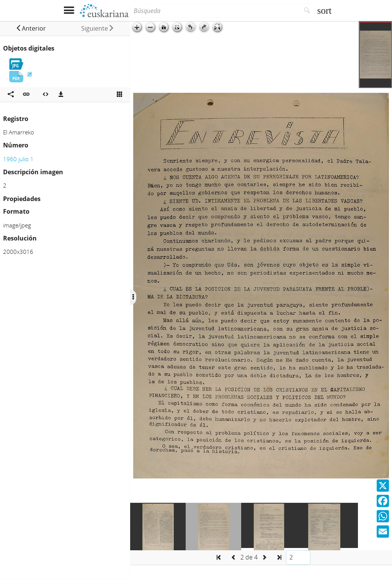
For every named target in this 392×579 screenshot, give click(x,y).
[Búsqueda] (214, 11)
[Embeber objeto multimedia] (46, 95)
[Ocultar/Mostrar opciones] (133, 297)
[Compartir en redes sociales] (11, 95)
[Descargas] (61, 95)
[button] (31, 28)
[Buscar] (307, 11)
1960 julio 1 (18, 159)
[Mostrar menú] (69, 11)
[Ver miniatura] (119, 95)
